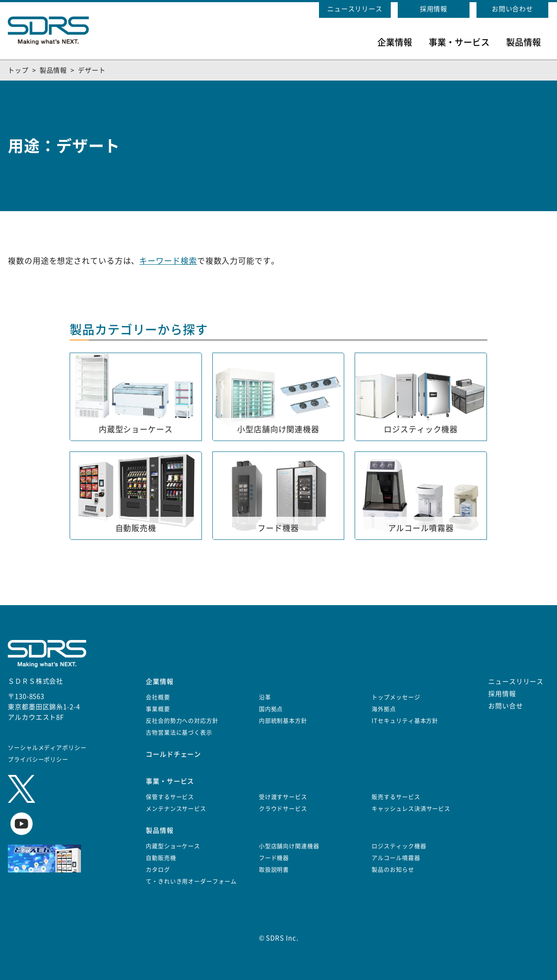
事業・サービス (459, 42)
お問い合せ (506, 706)
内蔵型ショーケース (173, 846)
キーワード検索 (168, 261)
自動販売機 (161, 858)
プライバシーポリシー (38, 759)
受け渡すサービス (283, 797)
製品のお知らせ (393, 870)
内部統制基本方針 (283, 721)
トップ (18, 70)
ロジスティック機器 (399, 846)
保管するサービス (170, 797)
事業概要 (158, 709)
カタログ (158, 870)
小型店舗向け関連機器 (289, 846)
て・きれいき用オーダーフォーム (191, 881)
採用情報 (434, 9)
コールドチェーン (173, 754)
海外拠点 (384, 709)
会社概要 (158, 697)
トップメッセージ (396, 697)
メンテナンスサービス (176, 809)
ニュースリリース (355, 9)
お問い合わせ (512, 9)
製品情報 (523, 42)
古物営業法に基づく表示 (179, 732)
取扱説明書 (274, 870)
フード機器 (274, 858)
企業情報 (395, 42)
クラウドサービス (283, 809)
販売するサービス (396, 797)
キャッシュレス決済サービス (411, 809)
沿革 (265, 697)
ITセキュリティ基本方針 (405, 721)
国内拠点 (271, 709)
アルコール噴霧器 (396, 858)
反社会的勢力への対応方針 (182, 721)
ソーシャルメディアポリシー (47, 748)
